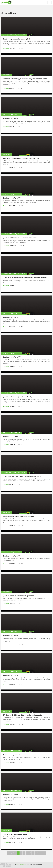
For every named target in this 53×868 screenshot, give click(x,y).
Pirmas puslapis (12, 853)
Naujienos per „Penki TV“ (12, 115)
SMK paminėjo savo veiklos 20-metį (16, 835)
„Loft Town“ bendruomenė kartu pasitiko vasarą (20, 238)
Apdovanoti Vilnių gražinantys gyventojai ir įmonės (21, 158)
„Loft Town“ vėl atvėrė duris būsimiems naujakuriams (22, 477)
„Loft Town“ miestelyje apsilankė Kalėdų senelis (20, 397)
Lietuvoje (7, 75)
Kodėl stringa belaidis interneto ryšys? (17, 39)
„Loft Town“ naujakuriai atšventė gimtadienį (19, 596)
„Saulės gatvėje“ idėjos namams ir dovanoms (19, 516)
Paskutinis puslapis (41, 853)
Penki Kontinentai (21, 864)
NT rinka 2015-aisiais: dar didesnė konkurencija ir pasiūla (23, 715)
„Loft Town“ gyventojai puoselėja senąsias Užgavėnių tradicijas (25, 278)
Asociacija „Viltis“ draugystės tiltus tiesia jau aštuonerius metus (25, 79)
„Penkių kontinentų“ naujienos (14, 35)
